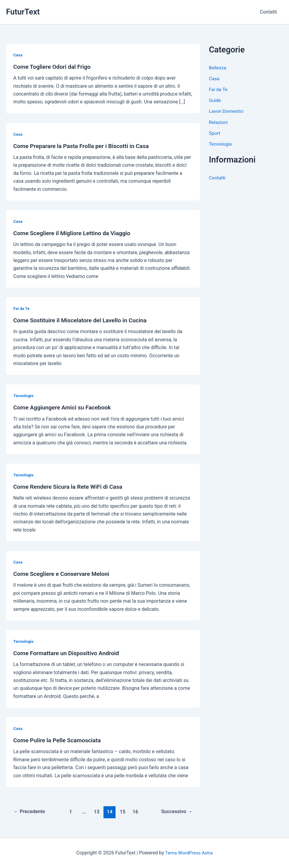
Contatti (270, 12)
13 (96, 812)
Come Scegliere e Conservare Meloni (63, 574)
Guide (215, 100)
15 (123, 812)
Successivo (176, 812)
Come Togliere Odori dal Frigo (53, 67)
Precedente (30, 812)
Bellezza (218, 68)
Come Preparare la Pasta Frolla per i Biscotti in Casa (84, 146)
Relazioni (219, 122)
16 (136, 812)
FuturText (23, 12)
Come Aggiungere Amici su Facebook (64, 407)
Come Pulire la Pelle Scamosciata (59, 740)
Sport (215, 133)
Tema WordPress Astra (189, 853)
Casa (18, 55)
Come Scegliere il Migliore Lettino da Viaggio (74, 233)
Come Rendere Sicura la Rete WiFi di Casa (70, 487)
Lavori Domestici (227, 111)
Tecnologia (24, 396)
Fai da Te (22, 308)
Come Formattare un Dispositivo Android (68, 653)
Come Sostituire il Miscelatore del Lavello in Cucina (83, 320)
